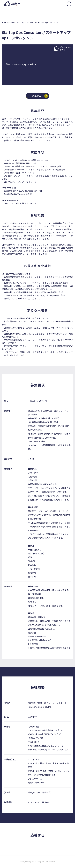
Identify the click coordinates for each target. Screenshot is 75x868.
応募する (37, 96)
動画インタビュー (36, 782)
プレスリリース (35, 779)
